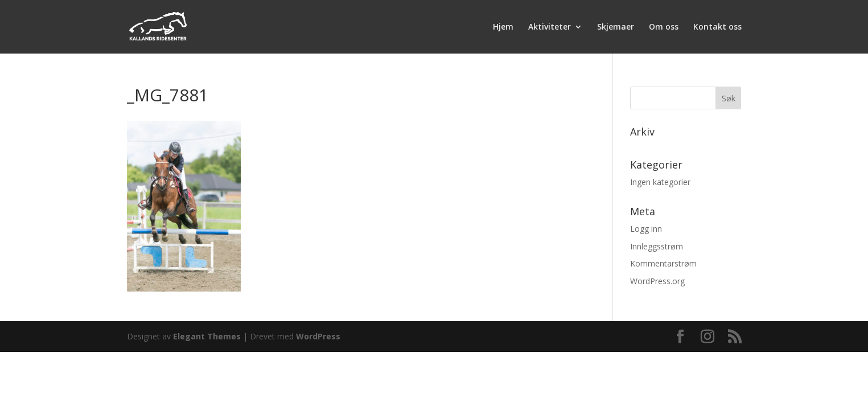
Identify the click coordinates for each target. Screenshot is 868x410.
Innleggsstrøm (657, 246)
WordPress (318, 336)
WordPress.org (657, 281)
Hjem (503, 27)
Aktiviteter (550, 27)
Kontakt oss (717, 27)
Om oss (664, 27)
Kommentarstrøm (663, 263)
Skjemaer (616, 27)
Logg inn (646, 229)
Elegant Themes (207, 336)
